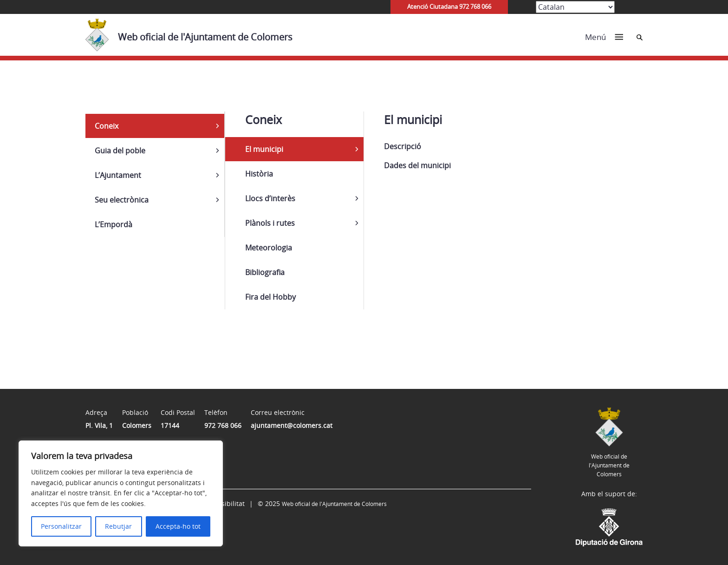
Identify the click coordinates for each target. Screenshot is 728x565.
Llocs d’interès (270, 198)
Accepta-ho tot (178, 526)
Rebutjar (118, 526)
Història (259, 174)
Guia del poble (120, 151)
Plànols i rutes (270, 223)
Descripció (403, 146)
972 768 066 (223, 425)
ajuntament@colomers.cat (292, 425)
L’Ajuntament (118, 175)
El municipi (264, 149)
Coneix (107, 126)
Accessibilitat (224, 503)
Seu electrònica (122, 200)
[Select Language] (575, 7)
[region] (121, 493)
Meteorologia (269, 248)
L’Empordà (114, 224)
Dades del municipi (417, 165)
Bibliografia (265, 272)
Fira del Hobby (270, 297)
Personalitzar (61, 526)
